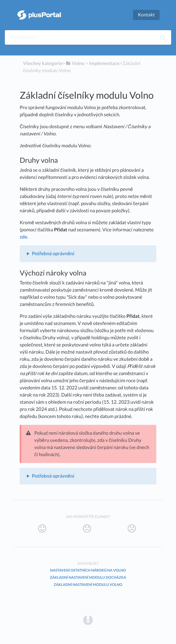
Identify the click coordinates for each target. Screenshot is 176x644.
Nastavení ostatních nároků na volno (88, 570)
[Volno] (75, 63)
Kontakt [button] (146, 15)
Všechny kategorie (43, 63)
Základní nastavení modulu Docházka (88, 577)
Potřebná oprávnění (53, 254)
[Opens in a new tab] (88, 620)
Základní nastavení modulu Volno (88, 585)
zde (23, 237)
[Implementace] (104, 63)
